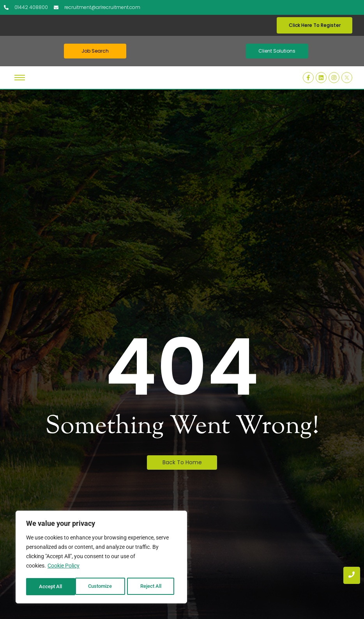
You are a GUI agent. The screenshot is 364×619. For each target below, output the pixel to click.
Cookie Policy (64, 567)
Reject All (102, 587)
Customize (51, 587)
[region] (101, 558)
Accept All (153, 587)
